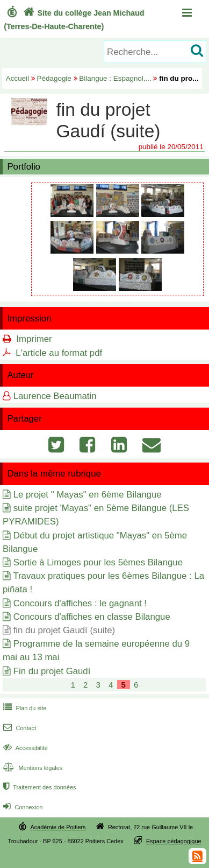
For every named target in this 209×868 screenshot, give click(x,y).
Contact (19, 728)
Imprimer (34, 339)
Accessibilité (24, 748)
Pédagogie (54, 78)
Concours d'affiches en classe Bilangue (92, 617)
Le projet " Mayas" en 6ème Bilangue (88, 495)
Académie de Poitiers (58, 827)
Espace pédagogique (174, 841)
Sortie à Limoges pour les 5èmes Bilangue (98, 562)
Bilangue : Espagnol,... (115, 78)
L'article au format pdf (59, 353)
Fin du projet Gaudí (52, 671)
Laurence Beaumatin (55, 396)
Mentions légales (32, 768)
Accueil (17, 78)
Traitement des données (38, 787)
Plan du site (24, 708)
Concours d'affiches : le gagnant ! (80, 603)
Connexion (22, 807)
